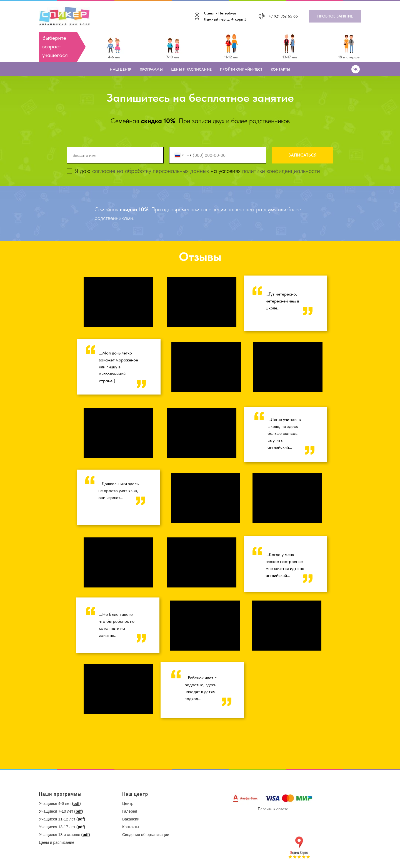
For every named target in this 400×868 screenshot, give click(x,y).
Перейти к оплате (273, 809)
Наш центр (120, 69)
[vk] (356, 69)
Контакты (281, 69)
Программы (151, 69)
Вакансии (131, 819)
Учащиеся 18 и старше (60, 835)
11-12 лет (231, 57)
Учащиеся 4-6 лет (55, 803)
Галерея (130, 811)
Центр (128, 803)
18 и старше (349, 57)
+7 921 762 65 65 (283, 16)
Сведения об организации (146, 835)
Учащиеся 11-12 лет (57, 819)
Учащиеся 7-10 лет (56, 811)
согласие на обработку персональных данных (151, 171)
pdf (76, 803)
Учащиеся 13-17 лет (57, 827)
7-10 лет (173, 57)
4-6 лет (114, 57)
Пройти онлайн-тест (241, 69)
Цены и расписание (191, 69)
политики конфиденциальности (281, 171)
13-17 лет (290, 57)
